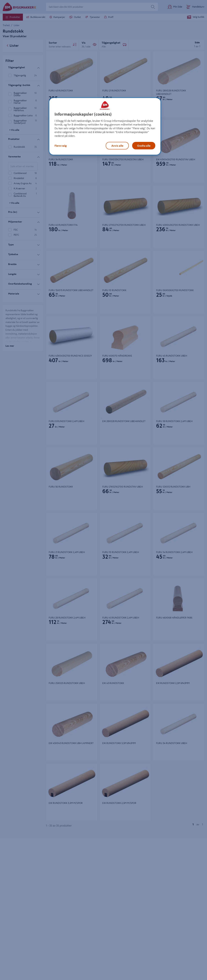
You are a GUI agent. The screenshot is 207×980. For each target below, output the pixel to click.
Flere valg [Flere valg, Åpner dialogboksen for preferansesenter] (61, 146)
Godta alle (144, 146)
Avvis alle (117, 146)
